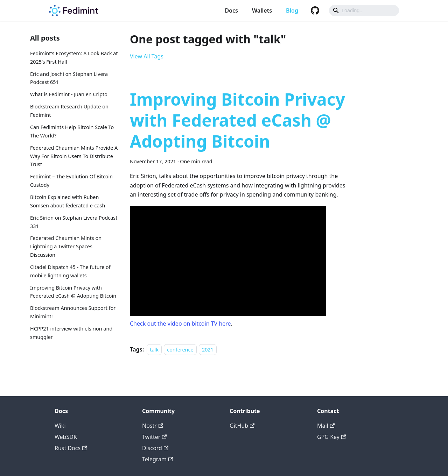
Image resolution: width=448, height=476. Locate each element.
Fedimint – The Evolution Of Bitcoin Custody (71, 181)
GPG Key (331, 437)
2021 (208, 350)
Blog (292, 10)
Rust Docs (71, 448)
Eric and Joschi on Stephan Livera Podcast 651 (69, 78)
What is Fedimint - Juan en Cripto (69, 94)
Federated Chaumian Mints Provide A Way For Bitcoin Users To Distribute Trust (74, 156)
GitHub (242, 426)
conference (180, 350)
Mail (326, 426)
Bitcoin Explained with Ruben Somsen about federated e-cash (68, 201)
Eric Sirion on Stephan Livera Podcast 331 (74, 222)
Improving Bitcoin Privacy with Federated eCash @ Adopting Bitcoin (73, 292)
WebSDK (66, 437)
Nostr (153, 426)
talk (154, 350)
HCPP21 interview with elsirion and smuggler (71, 333)
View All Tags (147, 56)
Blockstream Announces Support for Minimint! (73, 312)
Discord (155, 448)
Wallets (262, 10)
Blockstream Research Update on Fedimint (69, 111)
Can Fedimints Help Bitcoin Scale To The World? (72, 131)
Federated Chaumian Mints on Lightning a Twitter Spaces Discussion (66, 246)
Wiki (60, 426)
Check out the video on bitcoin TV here (180, 324)
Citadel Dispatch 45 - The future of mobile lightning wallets (70, 271)
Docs (231, 10)
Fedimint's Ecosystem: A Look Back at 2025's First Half (74, 58)
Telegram (157, 459)
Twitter (155, 437)
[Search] (364, 10)
